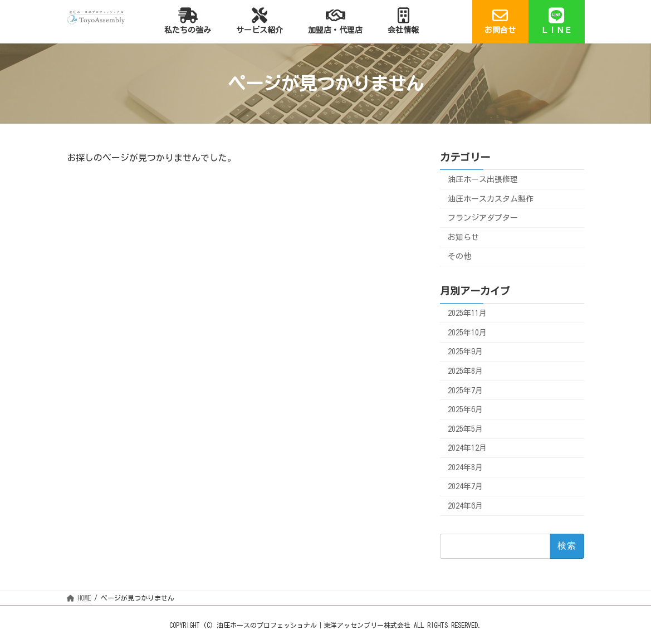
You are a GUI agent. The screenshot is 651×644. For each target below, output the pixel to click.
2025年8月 (465, 371)
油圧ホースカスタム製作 (491, 199)
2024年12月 (467, 448)
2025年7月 (465, 391)
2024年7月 (465, 487)
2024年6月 (465, 506)
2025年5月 (465, 429)
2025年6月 (465, 410)
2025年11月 (467, 314)
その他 (459, 257)
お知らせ (463, 237)
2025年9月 (465, 352)
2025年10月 (467, 333)
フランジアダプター (483, 218)
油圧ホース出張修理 (483, 179)
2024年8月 (465, 467)
